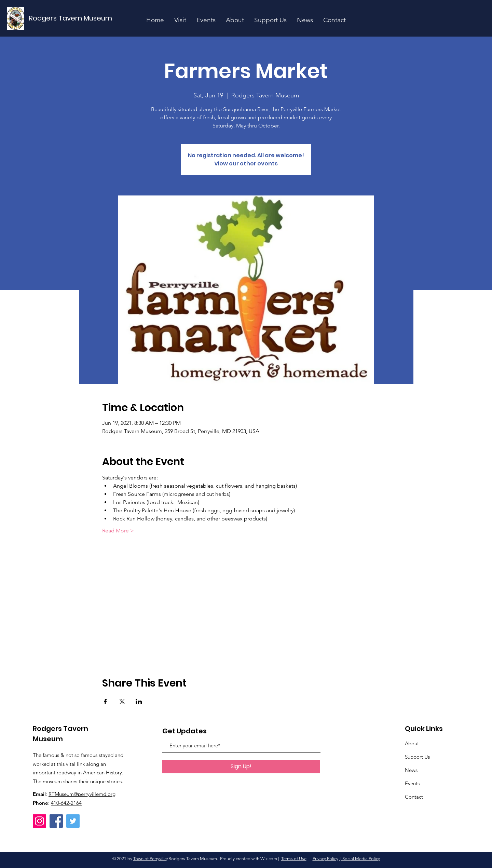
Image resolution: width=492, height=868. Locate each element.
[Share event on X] (122, 702)
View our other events (246, 164)
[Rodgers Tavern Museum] (71, 18)
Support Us (417, 757)
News (411, 770)
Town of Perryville (150, 859)
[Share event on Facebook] (105, 702)
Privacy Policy (325, 859)
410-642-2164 (66, 803)
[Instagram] (39, 821)
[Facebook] (56, 821)
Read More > (118, 531)
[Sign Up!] (241, 767)
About (412, 743)
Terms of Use (294, 859)
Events (412, 783)
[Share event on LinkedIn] (139, 702)
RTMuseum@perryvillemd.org (82, 794)
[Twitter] (73, 821)
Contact (414, 797)
